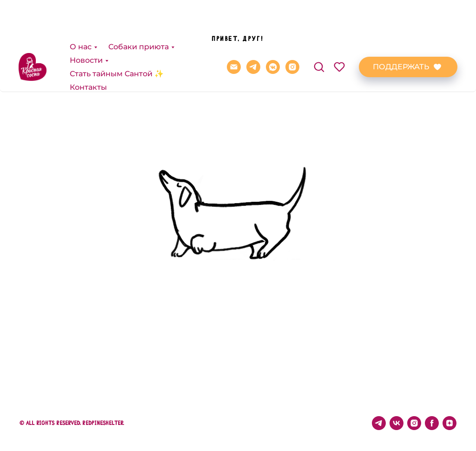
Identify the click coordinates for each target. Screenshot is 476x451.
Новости (86, 18)
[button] (319, 24)
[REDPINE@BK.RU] (234, 25)
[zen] (450, 423)
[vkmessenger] (273, 25)
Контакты (88, 45)
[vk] (397, 423)
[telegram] (253, 25)
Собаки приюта (139, 4)
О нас (81, 4)
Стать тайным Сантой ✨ (117, 31)
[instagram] (292, 25)
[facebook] (432, 423)
